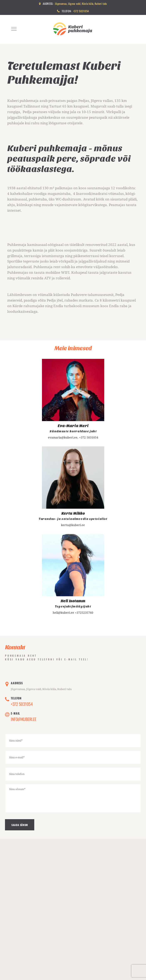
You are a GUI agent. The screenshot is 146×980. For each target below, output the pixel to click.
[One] (73, 916)
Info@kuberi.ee (23, 719)
